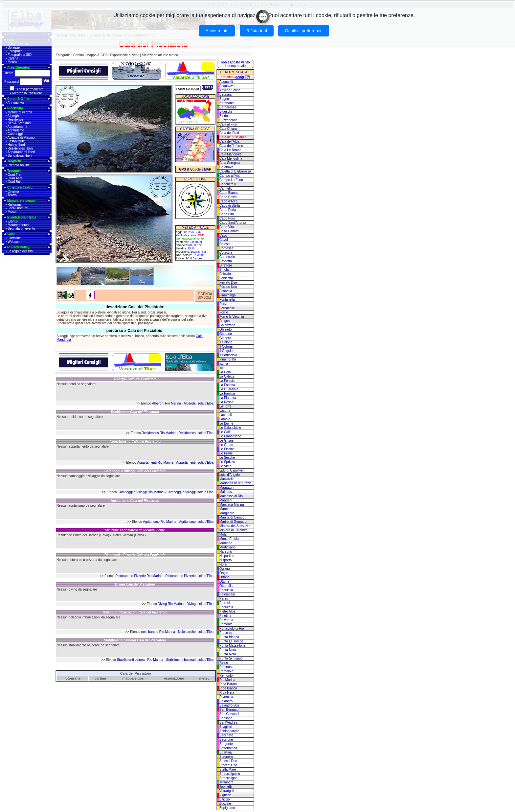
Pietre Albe (227, 611)
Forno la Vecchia (232, 317)
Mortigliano (227, 547)
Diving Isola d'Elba (200, 604)
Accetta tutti (217, 31)
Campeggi (15, 134)
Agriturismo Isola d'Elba (196, 522)
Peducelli (226, 607)
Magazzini (227, 487)
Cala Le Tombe (230, 150)
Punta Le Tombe (231, 641)
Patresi (224, 603)
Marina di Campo (232, 517)
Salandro (226, 701)
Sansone (226, 718)
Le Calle (225, 432)
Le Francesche (230, 436)
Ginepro (225, 338)
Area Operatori (19, 68)
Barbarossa (228, 107)
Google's (195, 169)
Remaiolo (226, 671)
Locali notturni (18, 208)
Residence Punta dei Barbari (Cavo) (83, 535)
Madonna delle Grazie (235, 483)
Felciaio (225, 274)
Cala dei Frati (229, 133)
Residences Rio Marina (158, 433)
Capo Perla (228, 210)
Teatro (12, 195)
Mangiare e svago (21, 201)
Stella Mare (228, 769)
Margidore (227, 513)
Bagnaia (225, 94)
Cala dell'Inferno (231, 146)
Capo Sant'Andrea (233, 223)
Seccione (226, 740)
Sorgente (226, 744)
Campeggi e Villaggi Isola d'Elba (190, 492)
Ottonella (226, 586)
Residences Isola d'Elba (196, 433)
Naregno (226, 552)
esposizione (174, 678)
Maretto (225, 509)
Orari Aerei (15, 178)
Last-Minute (16, 141)
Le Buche (226, 423)
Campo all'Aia (229, 176)
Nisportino (227, 556)
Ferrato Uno (228, 287)
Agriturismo (16, 130)
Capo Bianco (229, 193)
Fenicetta (226, 278)
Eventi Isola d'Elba (22, 217)
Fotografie (15, 51)
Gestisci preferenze (304, 31)
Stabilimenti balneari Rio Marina (140, 660)
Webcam (14, 242)
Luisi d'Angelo (230, 475)
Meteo (12, 62)
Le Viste (225, 466)
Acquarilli (226, 82)
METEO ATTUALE (195, 228)
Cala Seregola (230, 163)
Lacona (225, 411)
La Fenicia (227, 381)
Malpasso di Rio (231, 496)
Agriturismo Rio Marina (160, 522)
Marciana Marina (232, 505)
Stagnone (226, 757)
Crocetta (226, 261)
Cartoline (14, 238)
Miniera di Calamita (234, 530)
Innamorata (228, 359)
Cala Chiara (228, 129)
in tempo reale (235, 64)
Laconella (226, 415)
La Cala (225, 372)
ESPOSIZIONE (195, 179)
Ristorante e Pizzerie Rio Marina (139, 576)
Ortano (224, 577)
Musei (12, 212)
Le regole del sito (20, 251)
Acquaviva (227, 86)
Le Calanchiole (230, 428)
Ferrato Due (228, 282)
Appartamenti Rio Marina (155, 463)
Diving (135, 584)
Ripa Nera (227, 693)
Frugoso (225, 321)
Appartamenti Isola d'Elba (195, 463)
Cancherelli (228, 184)
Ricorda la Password (27, 93)
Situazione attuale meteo (160, 55)
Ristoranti (14, 205)
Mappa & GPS (97, 55)
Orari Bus (14, 182)
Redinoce (226, 667)
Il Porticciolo (228, 355)
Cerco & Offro (18, 99)
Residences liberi (20, 148)
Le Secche (227, 458)
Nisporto (225, 560)
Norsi (223, 564)
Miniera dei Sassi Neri (235, 526)
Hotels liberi (16, 145)
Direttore (226, 265)
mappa (128, 678)
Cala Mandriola (230, 154)
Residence (15, 119)
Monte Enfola (229, 539)
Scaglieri (226, 727)
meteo (204, 678)
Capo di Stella (230, 206)
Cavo (223, 235)
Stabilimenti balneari (135, 640)
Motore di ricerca (20, 112)
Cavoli (224, 240)
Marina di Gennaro (233, 522)
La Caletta (227, 376)
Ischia (224, 364)
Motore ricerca (18, 225)
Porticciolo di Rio (232, 628)
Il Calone (226, 342)
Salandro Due (229, 705)
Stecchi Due (228, 761)
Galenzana (227, 325)
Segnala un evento (21, 229)
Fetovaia (226, 291)
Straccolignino (230, 774)
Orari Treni (15, 175)
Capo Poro (227, 218)
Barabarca (227, 103)
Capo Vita (227, 227)
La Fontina (227, 385)
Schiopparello (229, 731)
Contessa (226, 248)
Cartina (13, 58)
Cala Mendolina (231, 159)
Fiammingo (227, 295)
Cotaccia (226, 253)
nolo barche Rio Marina (158, 632)
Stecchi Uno (228, 765)
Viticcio (225, 799)
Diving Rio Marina (171, 604)
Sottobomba (228, 748)
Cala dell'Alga (229, 141)
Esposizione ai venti (124, 55)
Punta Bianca (229, 637)
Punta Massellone (233, 646)
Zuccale (225, 804)
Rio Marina (227, 680)
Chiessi (225, 244)
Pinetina (225, 616)
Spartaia (225, 752)
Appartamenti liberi (21, 152)
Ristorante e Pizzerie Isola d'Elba (190, 576)
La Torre (225, 406)
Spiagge (14, 47)
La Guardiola (229, 389)
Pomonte (226, 624)
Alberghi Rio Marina (167, 403)
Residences (135, 412)
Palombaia (227, 594)
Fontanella (227, 300)
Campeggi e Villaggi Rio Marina (141, 492)
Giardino (226, 334)
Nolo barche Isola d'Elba (196, 632)
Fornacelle (227, 308)
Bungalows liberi (20, 156)
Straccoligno (228, 778)
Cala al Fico (228, 124)
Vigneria (225, 795)
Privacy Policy (18, 247)
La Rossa (226, 402)
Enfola (224, 270)
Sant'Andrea (228, 722)
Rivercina (226, 697)
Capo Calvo (228, 197)
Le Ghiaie (226, 441)
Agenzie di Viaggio (21, 138)
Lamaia (225, 419)
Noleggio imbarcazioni (135, 612)
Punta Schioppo (231, 658)
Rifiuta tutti (257, 31)
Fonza (224, 304)
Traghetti (14, 161)
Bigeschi (226, 112)
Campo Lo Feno (231, 180)
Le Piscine (227, 449)
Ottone (224, 581)
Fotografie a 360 (20, 55)
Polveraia (226, 620)
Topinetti (225, 787)
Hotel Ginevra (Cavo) (128, 535)
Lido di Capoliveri (232, 470)
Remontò (226, 675)
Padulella (226, 590)
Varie (11, 234)
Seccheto (226, 735)
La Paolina (227, 394)
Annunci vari (17, 103)
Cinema (13, 191)
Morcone (226, 543)
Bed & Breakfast (19, 123)
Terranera (226, 782)
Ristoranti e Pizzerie (135, 555)
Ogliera (225, 569)
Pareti (224, 599)
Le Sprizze (227, 462)
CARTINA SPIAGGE (195, 129)
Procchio (226, 633)
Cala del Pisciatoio (136, 673)
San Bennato (229, 710)
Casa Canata (229, 231)
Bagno (224, 99)
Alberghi (14, 116)
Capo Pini (226, 214)
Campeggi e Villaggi (135, 471)
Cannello (226, 188)
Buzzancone (228, 120)
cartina (100, 678)
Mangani (226, 500)
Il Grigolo (226, 351)
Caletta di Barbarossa (235, 171)
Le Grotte (226, 445)
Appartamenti (17, 127)
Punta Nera (228, 650)
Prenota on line (19, 165)
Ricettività (15, 108)
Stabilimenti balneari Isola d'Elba (190, 660)
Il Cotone (226, 347)
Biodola (225, 116)
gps (141, 678)
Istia (222, 368)
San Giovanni (229, 714)
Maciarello (227, 479)
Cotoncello (227, 257)
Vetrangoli (227, 791)
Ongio (224, 573)
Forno (224, 312)
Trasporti (14, 171)
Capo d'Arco (228, 201)
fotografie (72, 678)
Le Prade (226, 453)
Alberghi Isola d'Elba (199, 403)
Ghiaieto (225, 329)
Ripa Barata (228, 684)
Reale (224, 663)
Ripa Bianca (228, 688)
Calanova (226, 167)
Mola (223, 534)
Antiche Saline (230, 90)
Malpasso (226, 492)
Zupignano (227, 808)
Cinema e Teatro (20, 187)
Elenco (13, 221)
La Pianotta (228, 398)
